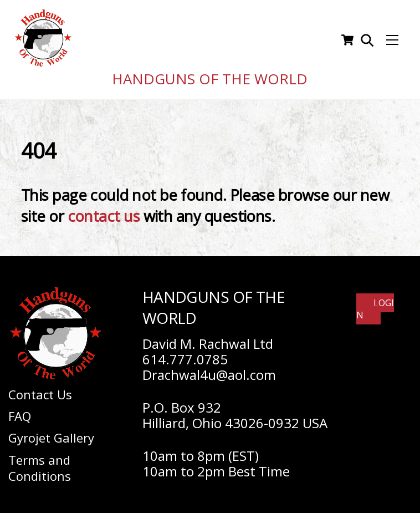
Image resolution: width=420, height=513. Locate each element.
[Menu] (392, 38)
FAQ (20, 412)
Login (375, 305)
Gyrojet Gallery (51, 434)
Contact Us (40, 390)
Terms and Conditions (40, 464)
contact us (104, 213)
